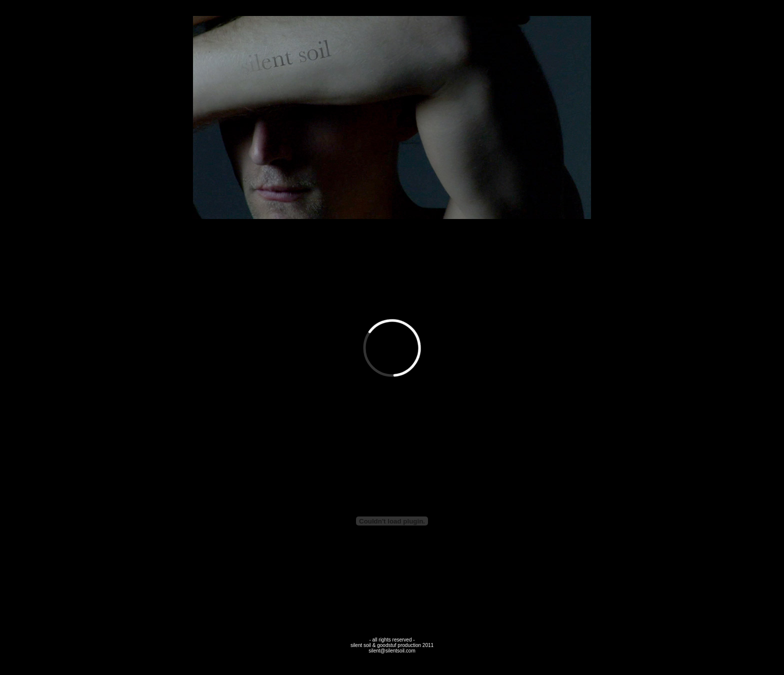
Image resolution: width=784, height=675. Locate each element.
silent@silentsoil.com (392, 651)
